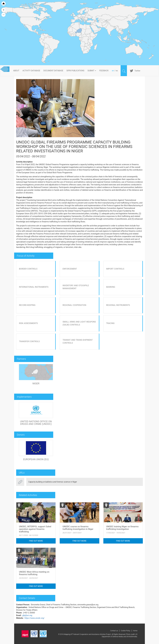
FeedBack (104, 71)
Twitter (137, 71)
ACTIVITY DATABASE (31, 71)
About (16, 71)
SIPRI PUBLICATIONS (75, 71)
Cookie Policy (125, 631)
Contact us (114, 631)
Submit (92, 71)
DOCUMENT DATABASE (53, 71)
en (113, 71)
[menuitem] (99, 28)
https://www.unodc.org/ (34, 618)
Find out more (36, 541)
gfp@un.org (27, 615)
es (117, 71)
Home (135, 631)
